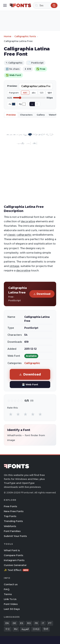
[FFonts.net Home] (20, 5)
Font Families (12, 531)
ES (22, 623)
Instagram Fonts (14, 560)
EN (7, 623)
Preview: (12, 86)
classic (12, 235)
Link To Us (10, 599)
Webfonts (10, 526)
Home (8, 36)
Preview (11, 115)
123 (42, 93)
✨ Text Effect (16, 570)
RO (29, 623)
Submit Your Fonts (15, 536)
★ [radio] (11, 414)
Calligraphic (32, 363)
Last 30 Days (12, 609)
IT (43, 623)
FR (36, 623)
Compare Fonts (14, 555)
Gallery (41, 115)
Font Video (11, 604)
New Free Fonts (14, 511)
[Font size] (29, 98)
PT (50, 623)
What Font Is (12, 550)
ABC (25, 93)
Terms (8, 594)
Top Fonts (10, 516)
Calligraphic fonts (25, 36)
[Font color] (14, 104)
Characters (26, 115)
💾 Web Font (30, 384)
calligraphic (24, 235)
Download (42, 294)
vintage (14, 266)
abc (34, 93)
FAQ (7, 589)
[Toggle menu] (5, 5)
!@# (50, 93)
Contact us (11, 584)
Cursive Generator (15, 565)
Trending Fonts (13, 521)
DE (14, 623)
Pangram (14, 93)
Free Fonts (10, 506)
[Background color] (24, 104)
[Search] (45, 5)
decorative (28, 221)
